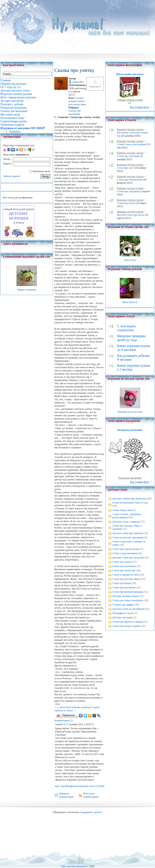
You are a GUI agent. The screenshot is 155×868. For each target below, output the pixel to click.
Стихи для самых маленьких (128, 600)
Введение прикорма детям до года (131, 338)
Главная (56, 20)
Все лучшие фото (139, 107)
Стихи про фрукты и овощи (128, 622)
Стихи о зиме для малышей (132, 144)
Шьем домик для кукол (130, 74)
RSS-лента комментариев (91, 795)
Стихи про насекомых (124, 566)
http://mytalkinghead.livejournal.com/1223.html (80, 786)
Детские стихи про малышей (128, 558)
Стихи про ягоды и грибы (126, 626)
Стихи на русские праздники (128, 537)
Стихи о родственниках (125, 553)
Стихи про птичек (122, 562)
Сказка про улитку (101, 20)
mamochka (78, 82)
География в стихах (123, 613)
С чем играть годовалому (127, 328)
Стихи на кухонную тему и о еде (130, 503)
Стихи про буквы (122, 583)
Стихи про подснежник (130, 180)
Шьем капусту (130, 302)
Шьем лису (130, 260)
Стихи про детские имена (126, 579)
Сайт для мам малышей (73, 866)
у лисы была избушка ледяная (74, 707)
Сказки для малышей (76, 20)
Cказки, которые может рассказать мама (77, 101)
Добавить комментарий (66, 795)
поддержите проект (91, 812)
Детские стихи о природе (126, 522)
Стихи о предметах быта (126, 575)
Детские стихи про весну (131, 215)
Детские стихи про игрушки (128, 533)
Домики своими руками (130, 100)
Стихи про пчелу (126, 203)
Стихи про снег (125, 168)
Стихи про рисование (124, 588)
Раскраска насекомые (130, 430)
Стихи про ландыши (128, 191)
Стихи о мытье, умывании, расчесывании (127, 516)
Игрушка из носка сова (130, 412)
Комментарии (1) (64, 720)
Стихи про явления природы (128, 592)
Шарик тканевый (27, 290)
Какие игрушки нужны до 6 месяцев (134, 348)
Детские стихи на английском (129, 609)
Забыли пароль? (12, 176)
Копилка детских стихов (130, 129)
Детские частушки (123, 617)
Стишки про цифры (123, 605)
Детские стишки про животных (130, 499)
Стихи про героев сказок (126, 549)
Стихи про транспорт (124, 570)
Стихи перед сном (122, 510)
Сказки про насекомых (75, 112)
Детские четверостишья (125, 596)
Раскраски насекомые (130, 478)
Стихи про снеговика (128, 156)
